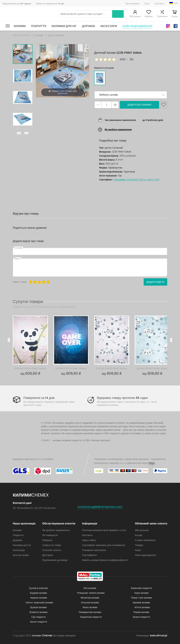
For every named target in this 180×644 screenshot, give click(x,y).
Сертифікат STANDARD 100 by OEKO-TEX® (137, 180)
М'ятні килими (142, 607)
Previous (26, 133)
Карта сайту (89, 540)
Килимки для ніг (64, 26)
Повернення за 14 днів (39, 398)
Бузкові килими (39, 607)
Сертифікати (89, 555)
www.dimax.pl (158, 635)
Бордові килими (39, 593)
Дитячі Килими (56, 35)
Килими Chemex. (42, 635)
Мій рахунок (135, 16)
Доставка (47, 555)
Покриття (39, 26)
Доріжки (88, 26)
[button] (131, 95)
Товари (139, 545)
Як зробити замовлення (118, 130)
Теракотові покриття (91, 617)
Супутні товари (28, 301)
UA (176, 3)
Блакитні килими (39, 612)
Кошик (175, 16)
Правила (47, 540)
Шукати (118, 14)
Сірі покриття (39, 617)
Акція (138, 550)
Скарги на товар (51, 545)
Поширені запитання (94, 550)
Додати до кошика (139, 105)
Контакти (159, 4)
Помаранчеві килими (90, 612)
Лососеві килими (90, 603)
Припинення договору (55, 560)
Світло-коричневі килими (39, 603)
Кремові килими (141, 603)
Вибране (149, 16)
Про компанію (132, 4)
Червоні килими (39, 598)
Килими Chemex (17, 14)
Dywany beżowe (39, 588)
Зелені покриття (141, 617)
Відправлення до (17, 4)
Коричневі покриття (141, 588)
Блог (147, 4)
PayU (152, 463)
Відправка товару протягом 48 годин (122, 398)
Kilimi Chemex (21, 35)
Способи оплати (52, 550)
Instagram (168, 26)
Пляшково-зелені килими (91, 593)
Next (19, 133)
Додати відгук (155, 282)
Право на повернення (50, 4)
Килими (20, 26)
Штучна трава (21, 555)
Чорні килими (141, 593)
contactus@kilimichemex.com (100, 507)
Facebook (176, 26)
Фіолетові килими (90, 598)
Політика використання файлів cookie (104, 530)
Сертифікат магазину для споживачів (103, 545)
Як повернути (50, 535)
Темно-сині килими (141, 598)
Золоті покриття (38, 622)
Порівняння (162, 16)
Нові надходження (137, 26)
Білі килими (90, 588)
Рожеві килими (141, 612)
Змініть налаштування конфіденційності (105, 560)
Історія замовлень (145, 540)
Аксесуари (109, 26)
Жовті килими (90, 607)
